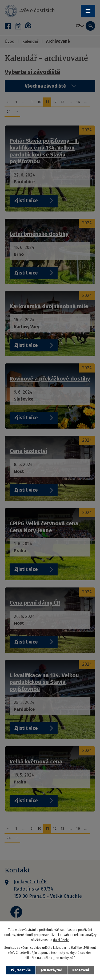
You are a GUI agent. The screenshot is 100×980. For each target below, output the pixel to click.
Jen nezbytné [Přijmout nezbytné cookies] (51, 970)
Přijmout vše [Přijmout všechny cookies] (21, 970)
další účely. (61, 940)
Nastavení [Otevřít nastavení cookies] (81, 970)
